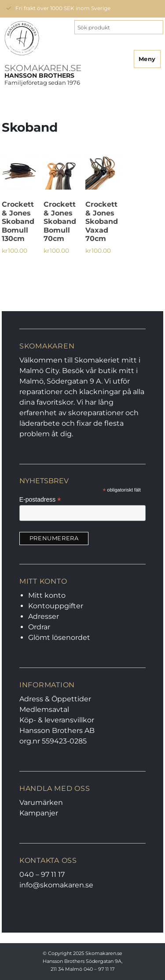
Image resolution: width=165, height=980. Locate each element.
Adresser (44, 616)
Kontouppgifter (56, 606)
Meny (147, 59)
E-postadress (40, 500)
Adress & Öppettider (55, 699)
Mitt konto (47, 595)
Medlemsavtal (44, 709)
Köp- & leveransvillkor (57, 720)
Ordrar (39, 627)
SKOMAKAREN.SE (43, 68)
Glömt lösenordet (59, 637)
